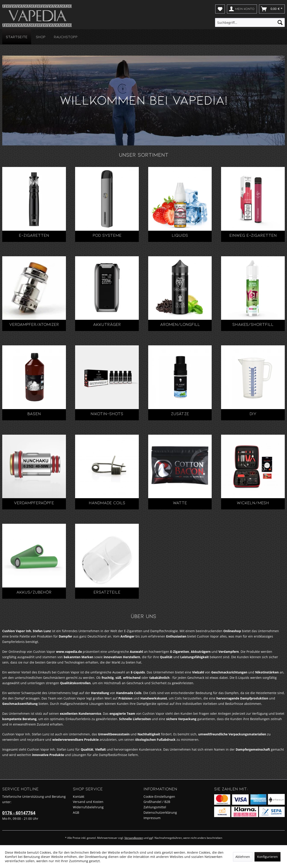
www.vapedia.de (69, 652)
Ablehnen (243, 857)
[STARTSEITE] (17, 37)
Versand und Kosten (88, 802)
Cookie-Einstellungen (159, 797)
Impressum (152, 818)
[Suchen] (280, 22)
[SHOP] (41, 37)
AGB (76, 812)
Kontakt (79, 797)
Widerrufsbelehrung (88, 807)
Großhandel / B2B (157, 802)
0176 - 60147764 (19, 813)
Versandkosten (134, 838)
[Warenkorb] (272, 9)
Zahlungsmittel (155, 807)
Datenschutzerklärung (160, 812)
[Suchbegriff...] (250, 22)
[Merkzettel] (220, 9)
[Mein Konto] (242, 9)
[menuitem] (220, 9)
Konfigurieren (267, 857)
